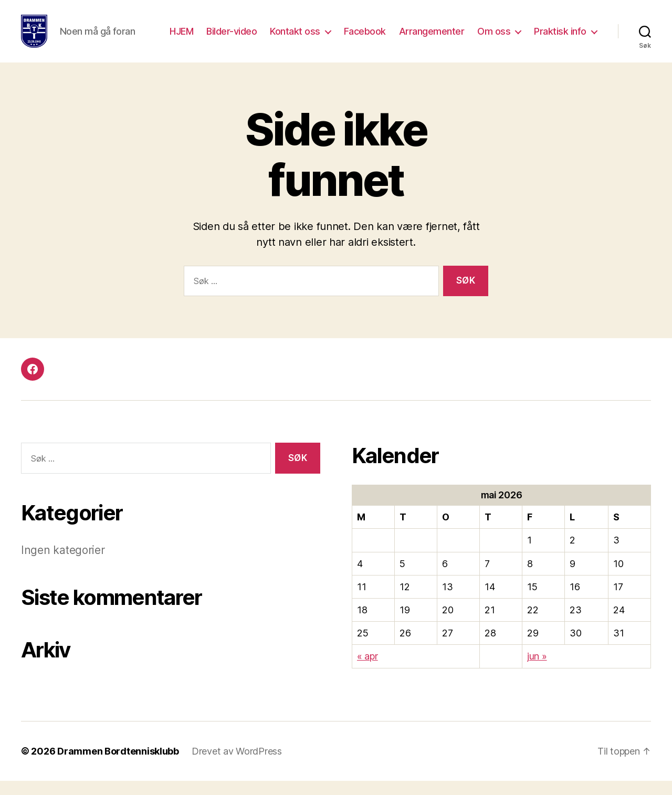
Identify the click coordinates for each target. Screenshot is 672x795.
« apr (367, 670)
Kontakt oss (295, 38)
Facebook (365, 38)
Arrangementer (432, 38)
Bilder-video (232, 38)
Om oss (494, 38)
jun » (537, 670)
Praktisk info (560, 38)
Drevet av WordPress (237, 765)
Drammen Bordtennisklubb (118, 765)
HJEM (181, 38)
